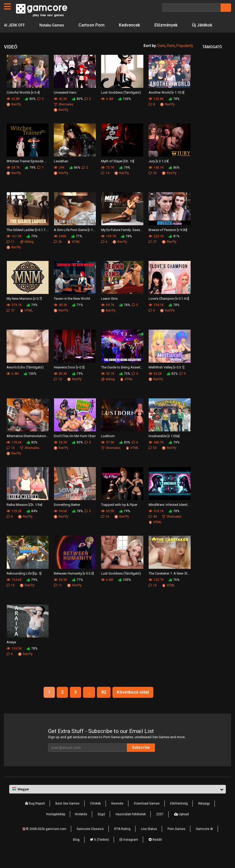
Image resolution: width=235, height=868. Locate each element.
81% (174, 247)
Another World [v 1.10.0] (166, 103)
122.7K (156, 590)
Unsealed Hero (65, 103)
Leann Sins (109, 309)
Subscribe (141, 758)
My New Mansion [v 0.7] (24, 309)
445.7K (156, 453)
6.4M (107, 109)
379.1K (14, 315)
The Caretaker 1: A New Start (170, 584)
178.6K (14, 453)
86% (75, 178)
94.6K (60, 522)
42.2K (60, 109)
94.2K (155, 384)
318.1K (156, 522)
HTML (74, 252)
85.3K (60, 384)
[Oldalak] (7, 7)
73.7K (108, 178)
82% (172, 384)
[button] (117, 800)
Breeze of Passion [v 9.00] (168, 240)
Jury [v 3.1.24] (159, 172)
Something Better (67, 515)
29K (59, 178)
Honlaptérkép (56, 825)
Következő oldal (133, 703)
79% (30, 178)
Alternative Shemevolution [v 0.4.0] (28, 446)
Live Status (149, 839)
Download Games (147, 814)
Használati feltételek (131, 825)
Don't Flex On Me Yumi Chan (75, 446)
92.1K (108, 384)
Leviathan (61, 172)
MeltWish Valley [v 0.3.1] (166, 378)
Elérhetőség (179, 814)
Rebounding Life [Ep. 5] (24, 584)
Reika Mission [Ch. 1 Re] (24, 515)
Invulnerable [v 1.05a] (164, 446)
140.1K (156, 178)
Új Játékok (14, 36)
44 (153, 527)
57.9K (108, 453)
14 (105, 184)
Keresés (117, 814)
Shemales (64, 115)
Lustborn (108, 446)
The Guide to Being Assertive (122, 378)
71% (77, 315)
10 (58, 390)
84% (32, 522)
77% (77, 247)
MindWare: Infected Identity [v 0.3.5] (170, 515)
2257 (160, 825)
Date (161, 56)
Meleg (27, 252)
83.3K (60, 590)
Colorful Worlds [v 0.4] (23, 103)
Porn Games (176, 839)
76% (174, 590)
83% (32, 453)
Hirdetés (81, 825)
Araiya (11, 653)
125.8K (156, 109)
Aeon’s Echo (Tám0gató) (25, 378)
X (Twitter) (100, 850)
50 (153, 458)
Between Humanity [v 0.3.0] (74, 584)
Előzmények (172, 25)
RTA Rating (122, 839)
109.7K (109, 247)
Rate (171, 56)
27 (153, 252)
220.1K (156, 247)
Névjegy (204, 814)
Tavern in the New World (72, 309)
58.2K (60, 453)
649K (60, 247)
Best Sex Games (67, 814)
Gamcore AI (204, 839)
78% (174, 109)
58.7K (13, 178)
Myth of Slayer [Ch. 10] (118, 172)
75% (125, 384)
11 (11, 252)
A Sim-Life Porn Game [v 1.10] (75, 240)
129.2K (14, 522)
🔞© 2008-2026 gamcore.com (44, 839)
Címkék (95, 814)
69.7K (108, 315)
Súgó (101, 825)
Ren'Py (14, 115)
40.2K (60, 315)
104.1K (156, 315)
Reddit (155, 850)
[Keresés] (191, 8)
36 (58, 252)
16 (105, 527)
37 (11, 321)
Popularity (185, 56)
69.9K (108, 522)
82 (104, 703)
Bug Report (35, 814)
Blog (76, 850)
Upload (181, 825)
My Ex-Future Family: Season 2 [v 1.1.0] (122, 240)
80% (30, 109)
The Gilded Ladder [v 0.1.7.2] (28, 240)
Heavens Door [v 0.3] (69, 378)
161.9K (14, 247)
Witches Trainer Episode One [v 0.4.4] (28, 172)
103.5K (14, 659)
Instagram (129, 850)
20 (153, 184)
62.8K (13, 109)
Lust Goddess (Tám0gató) (121, 103)
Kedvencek (135, 25)
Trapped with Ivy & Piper (119, 515)
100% (125, 109)
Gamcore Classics (90, 839)
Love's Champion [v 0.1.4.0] (169, 309)
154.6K (14, 590)
